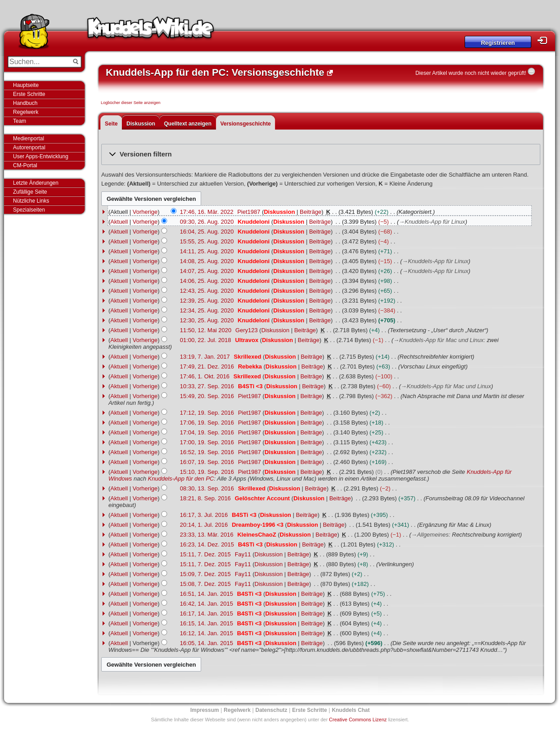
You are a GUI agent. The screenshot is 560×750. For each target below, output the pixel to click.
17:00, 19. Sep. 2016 (207, 442)
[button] (321, 154)
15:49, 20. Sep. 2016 (207, 396)
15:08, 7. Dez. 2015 (205, 584)
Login (545, 41)
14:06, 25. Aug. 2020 (207, 281)
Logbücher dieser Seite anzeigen (131, 103)
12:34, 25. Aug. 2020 (207, 310)
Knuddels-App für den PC (181, 479)
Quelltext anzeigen (188, 124)
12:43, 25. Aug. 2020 (207, 291)
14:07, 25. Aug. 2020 (207, 271)
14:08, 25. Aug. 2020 (207, 261)
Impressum (205, 710)
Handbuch (25, 103)
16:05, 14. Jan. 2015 (207, 643)
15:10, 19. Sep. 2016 (207, 472)
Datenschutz (271, 710)
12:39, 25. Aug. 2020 (207, 301)
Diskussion (141, 124)
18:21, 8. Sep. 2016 (205, 498)
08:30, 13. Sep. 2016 (207, 488)
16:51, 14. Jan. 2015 (207, 594)
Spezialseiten (29, 210)
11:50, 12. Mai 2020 (206, 330)
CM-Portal (25, 165)
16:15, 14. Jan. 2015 (207, 623)
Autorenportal (29, 147)
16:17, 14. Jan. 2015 (207, 613)
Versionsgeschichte (246, 124)
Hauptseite (26, 85)
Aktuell (119, 222)
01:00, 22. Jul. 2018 (206, 340)
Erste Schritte (29, 94)
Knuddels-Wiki (151, 30)
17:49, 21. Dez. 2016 (207, 366)
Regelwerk (26, 112)
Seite (111, 124)
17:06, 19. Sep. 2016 (207, 423)
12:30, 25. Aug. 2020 (207, 320)
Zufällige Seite (30, 192)
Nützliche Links (31, 201)
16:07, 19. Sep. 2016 (207, 462)
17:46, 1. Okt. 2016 (205, 376)
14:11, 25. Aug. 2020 (207, 251)
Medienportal (28, 139)
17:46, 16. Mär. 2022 (207, 212)
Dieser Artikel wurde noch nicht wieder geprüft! (471, 73)
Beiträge (310, 212)
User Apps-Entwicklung (41, 156)
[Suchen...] (38, 62)
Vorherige (145, 212)
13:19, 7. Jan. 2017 (205, 357)
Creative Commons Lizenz (358, 720)
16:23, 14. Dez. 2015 (207, 544)
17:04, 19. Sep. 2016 (207, 432)
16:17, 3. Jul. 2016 (204, 515)
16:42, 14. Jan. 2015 (207, 604)
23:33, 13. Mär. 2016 (207, 535)
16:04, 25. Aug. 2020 (207, 232)
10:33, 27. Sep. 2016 (207, 386)
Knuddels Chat (351, 710)
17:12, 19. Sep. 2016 (207, 413)
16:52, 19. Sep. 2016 (207, 452)
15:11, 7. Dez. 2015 (205, 554)
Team (19, 121)
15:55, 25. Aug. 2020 (207, 241)
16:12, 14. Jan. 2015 (207, 633)
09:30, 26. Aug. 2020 (207, 222)
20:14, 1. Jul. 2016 (204, 525)
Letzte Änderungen (36, 183)
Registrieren (498, 43)
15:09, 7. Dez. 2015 (205, 574)
